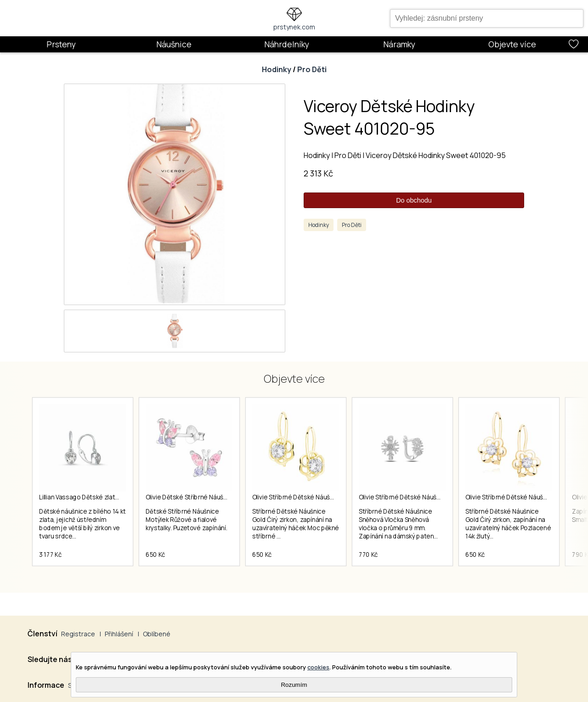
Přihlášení (119, 634)
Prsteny (61, 44)
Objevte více (512, 44)
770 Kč (368, 555)
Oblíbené (157, 634)
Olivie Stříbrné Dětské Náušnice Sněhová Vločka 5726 (435, 497)
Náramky (399, 44)
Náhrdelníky (287, 44)
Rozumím (294, 685)
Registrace (78, 634)
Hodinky (277, 69)
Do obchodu (414, 200)
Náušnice (174, 44)
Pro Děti (312, 69)
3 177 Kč (50, 555)
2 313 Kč (318, 173)
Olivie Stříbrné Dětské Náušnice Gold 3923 (526, 497)
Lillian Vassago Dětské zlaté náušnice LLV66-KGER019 (116, 497)
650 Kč (155, 555)
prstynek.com (294, 27)
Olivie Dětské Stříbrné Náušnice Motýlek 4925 (211, 497)
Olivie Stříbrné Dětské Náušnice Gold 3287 (312, 497)
